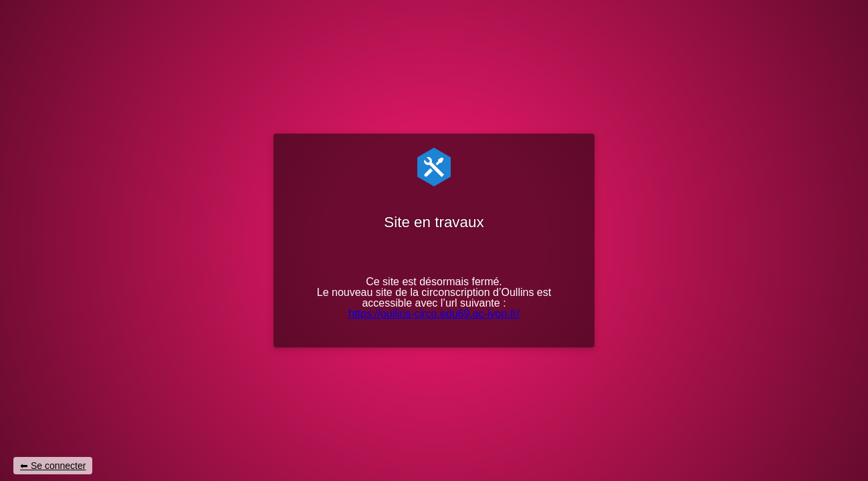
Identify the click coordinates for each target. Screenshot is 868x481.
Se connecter (59, 466)
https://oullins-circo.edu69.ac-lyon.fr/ (434, 314)
